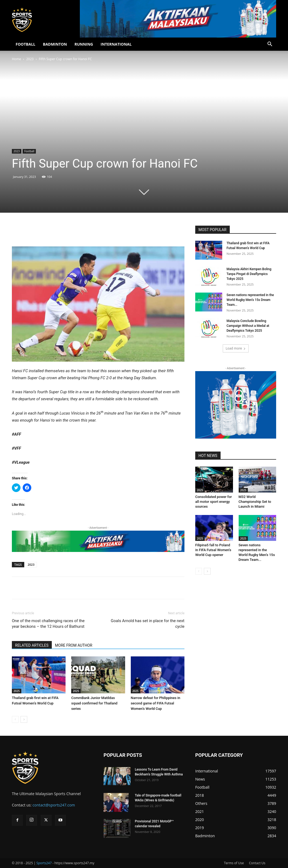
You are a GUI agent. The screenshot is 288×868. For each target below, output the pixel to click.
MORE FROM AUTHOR (74, 645)
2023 (30, 59)
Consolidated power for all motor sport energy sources (214, 502)
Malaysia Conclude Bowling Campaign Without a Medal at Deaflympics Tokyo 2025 (248, 326)
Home (16, 59)
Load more (236, 348)
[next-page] (24, 719)
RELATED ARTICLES (32, 645)
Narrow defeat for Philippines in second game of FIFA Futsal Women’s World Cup (156, 703)
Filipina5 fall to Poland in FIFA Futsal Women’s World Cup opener (213, 550)
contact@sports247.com (54, 805)
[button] (270, 45)
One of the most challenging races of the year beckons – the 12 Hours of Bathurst (48, 624)
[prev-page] (15, 719)
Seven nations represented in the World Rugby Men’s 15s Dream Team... (250, 300)
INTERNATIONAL (116, 44)
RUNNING (84, 44)
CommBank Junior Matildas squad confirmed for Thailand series (94, 703)
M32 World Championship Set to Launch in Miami (255, 502)
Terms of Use (234, 863)
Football (29, 151)
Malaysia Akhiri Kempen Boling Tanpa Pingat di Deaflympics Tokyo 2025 (249, 274)
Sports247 (44, 863)
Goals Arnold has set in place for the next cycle (148, 624)
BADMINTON (55, 44)
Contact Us (257, 863)
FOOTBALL (25, 44)
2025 (17, 691)
